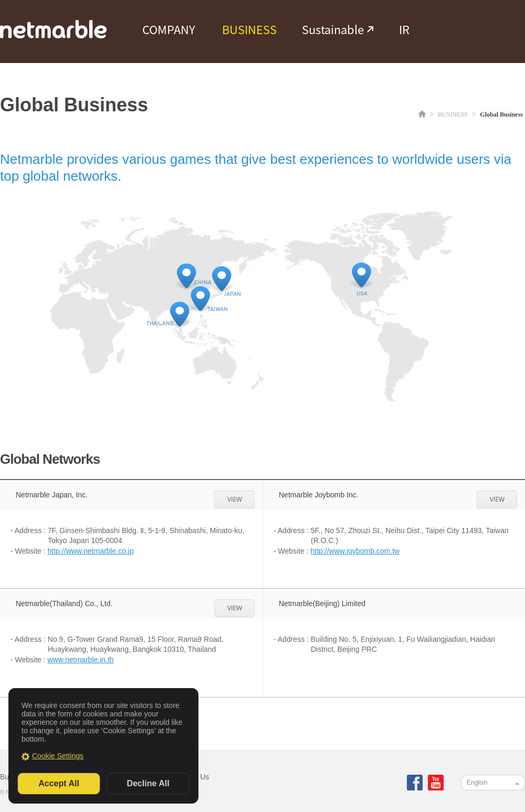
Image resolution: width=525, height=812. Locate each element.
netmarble (53, 29)
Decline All (148, 783)
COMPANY (169, 29)
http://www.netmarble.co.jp (91, 551)
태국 (180, 314)
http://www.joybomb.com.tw (355, 551)
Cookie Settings (58, 756)
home (422, 113)
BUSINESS (249, 29)
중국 (187, 275)
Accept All (59, 783)
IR (404, 29)
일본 (222, 278)
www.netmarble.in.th (81, 660)
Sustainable (333, 29)
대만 (200, 298)
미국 (361, 275)
